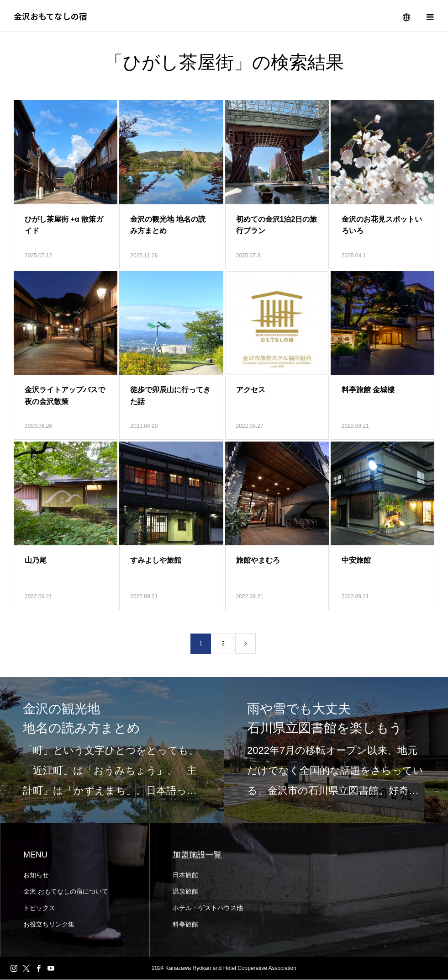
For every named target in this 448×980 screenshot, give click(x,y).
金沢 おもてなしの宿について (66, 892)
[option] (112, 751)
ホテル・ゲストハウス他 (208, 908)
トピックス (39, 908)
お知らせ (36, 875)
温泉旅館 (185, 892)
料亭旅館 (185, 925)
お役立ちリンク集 (49, 925)
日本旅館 (185, 875)
